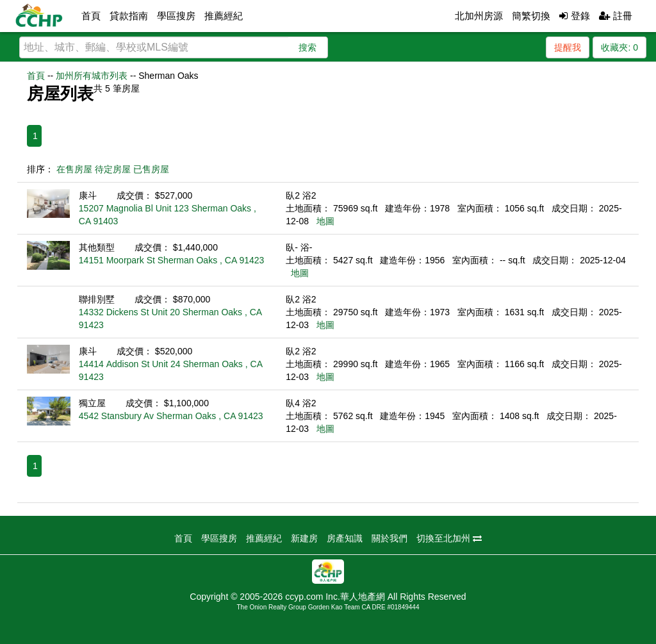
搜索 (307, 47)
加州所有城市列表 (92, 76)
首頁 (91, 16)
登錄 (574, 16)
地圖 (325, 221)
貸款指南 (129, 16)
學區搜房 (176, 16)
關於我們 (389, 538)
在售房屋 (74, 169)
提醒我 (568, 47)
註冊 (616, 16)
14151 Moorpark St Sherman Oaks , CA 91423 (172, 260)
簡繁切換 (531, 16)
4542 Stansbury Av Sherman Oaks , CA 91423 (171, 416)
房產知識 (345, 538)
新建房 (304, 538)
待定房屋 (113, 169)
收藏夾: (619, 47)
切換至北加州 (449, 538)
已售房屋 (151, 169)
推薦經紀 (224, 16)
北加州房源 (479, 16)
